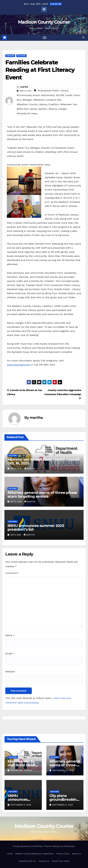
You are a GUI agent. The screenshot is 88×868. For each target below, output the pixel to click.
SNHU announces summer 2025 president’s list (36, 527)
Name (10, 635)
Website (10, 672)
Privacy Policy (63, 854)
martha (24, 87)
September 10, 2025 (21, 770)
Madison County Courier (44, 22)
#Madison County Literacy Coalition (38, 104)
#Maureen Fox (69, 104)
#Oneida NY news (27, 113)
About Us (76, 854)
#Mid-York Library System (32, 109)
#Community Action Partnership (36, 95)
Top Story (21, 56)
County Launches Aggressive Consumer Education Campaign (63, 394)
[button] (83, 38)
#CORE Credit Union (68, 95)
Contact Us (44, 861)
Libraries (10, 56)
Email (10, 654)
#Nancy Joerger (58, 109)
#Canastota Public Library (53, 91)
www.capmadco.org (18, 365)
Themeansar (69, 846)
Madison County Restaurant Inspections (35, 854)
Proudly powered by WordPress (28, 846)
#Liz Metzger (24, 100)
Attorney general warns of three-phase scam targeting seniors (42, 494)
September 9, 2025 (21, 805)
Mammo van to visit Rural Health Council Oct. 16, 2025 (43, 461)
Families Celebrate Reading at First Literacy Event (40, 70)
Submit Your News (60, 861)
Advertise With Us (27, 861)
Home (10, 854)
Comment (12, 573)
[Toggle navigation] (45, 38)
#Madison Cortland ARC (47, 100)
